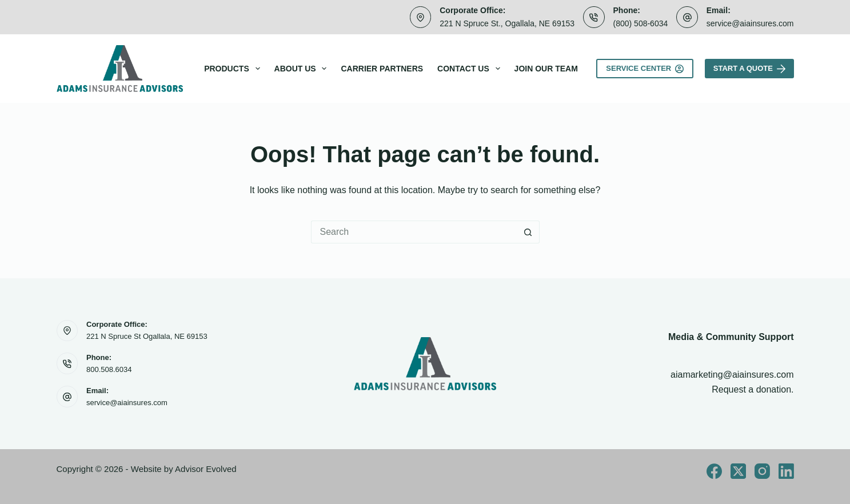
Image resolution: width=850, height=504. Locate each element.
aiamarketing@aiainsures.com (732, 375)
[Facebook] (714, 471)
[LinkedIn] (786, 471)
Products (234, 69)
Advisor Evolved (206, 469)
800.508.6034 (109, 369)
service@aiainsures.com (750, 23)
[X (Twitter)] (738, 471)
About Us (303, 69)
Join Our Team (546, 69)
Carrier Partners (382, 69)
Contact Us (471, 69)
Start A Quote (749, 69)
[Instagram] (762, 471)
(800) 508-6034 (641, 23)
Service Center (645, 69)
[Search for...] (414, 232)
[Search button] (528, 232)
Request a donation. (753, 389)
